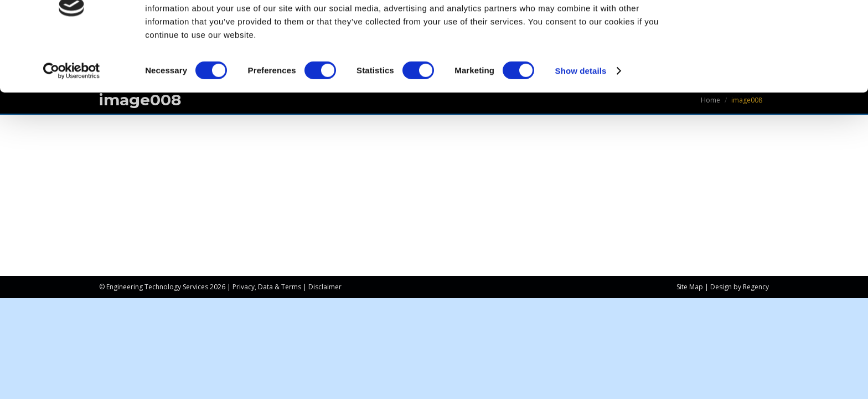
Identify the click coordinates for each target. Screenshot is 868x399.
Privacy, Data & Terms (267, 287)
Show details (581, 116)
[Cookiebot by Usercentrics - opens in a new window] (72, 116)
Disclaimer (325, 287)
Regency (756, 287)
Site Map (690, 287)
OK (776, 27)
